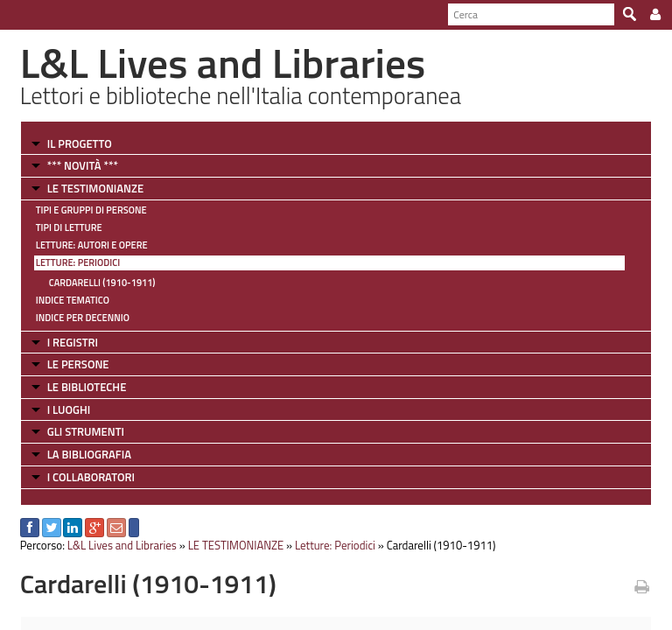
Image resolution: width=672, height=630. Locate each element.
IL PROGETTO (80, 143)
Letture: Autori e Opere (92, 245)
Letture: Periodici (78, 262)
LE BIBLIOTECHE (87, 387)
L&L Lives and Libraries (122, 545)
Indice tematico (73, 300)
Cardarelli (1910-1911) (102, 283)
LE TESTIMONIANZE (95, 188)
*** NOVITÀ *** (83, 165)
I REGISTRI (73, 342)
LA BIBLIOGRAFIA (89, 454)
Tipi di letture (69, 227)
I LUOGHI (69, 409)
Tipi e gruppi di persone (91, 210)
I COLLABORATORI (91, 477)
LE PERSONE (78, 364)
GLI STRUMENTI (86, 431)
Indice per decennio (83, 318)
